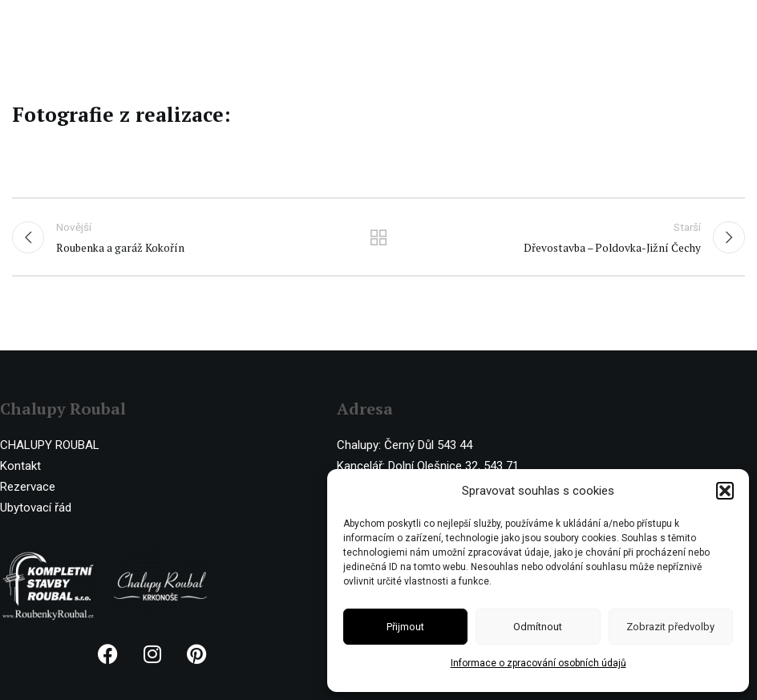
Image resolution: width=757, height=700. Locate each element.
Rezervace (28, 487)
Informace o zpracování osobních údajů (538, 663)
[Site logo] (78, 23)
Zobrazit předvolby (670, 627)
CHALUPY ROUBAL (50, 445)
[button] (725, 491)
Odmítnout (538, 627)
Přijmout (405, 627)
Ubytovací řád (36, 508)
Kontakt (20, 466)
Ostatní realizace (378, 237)
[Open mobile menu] (737, 24)
